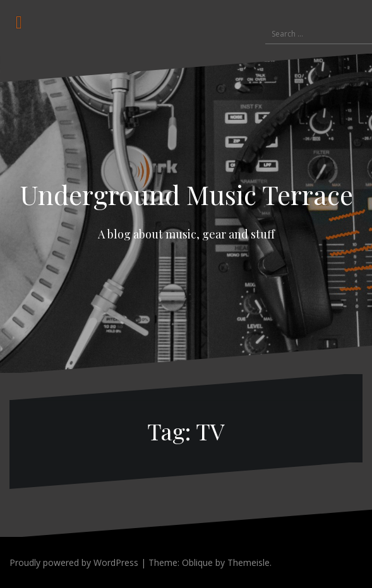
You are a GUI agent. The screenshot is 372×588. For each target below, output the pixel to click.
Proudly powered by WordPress (74, 562)
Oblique (197, 562)
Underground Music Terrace (186, 194)
